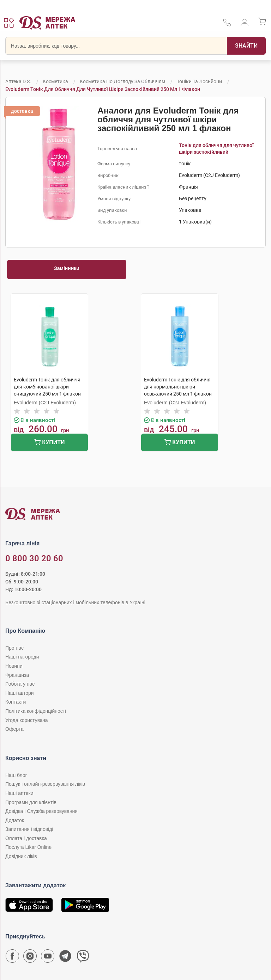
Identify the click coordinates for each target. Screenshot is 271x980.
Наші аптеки (19, 793)
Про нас (14, 648)
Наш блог (16, 775)
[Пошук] (246, 46)
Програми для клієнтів (31, 802)
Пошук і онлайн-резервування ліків (45, 784)
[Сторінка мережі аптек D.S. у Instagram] (30, 958)
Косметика (55, 81)
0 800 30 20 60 (34, 558)
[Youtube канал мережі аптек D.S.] (48, 958)
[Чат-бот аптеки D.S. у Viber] (83, 958)
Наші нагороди (22, 657)
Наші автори (20, 693)
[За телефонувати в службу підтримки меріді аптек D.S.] (227, 25)
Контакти (16, 702)
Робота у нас (20, 684)
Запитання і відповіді (29, 829)
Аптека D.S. (18, 81)
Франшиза (17, 675)
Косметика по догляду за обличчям (122, 81)
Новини (14, 666)
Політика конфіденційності (36, 711)
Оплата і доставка (26, 838)
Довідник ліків (21, 856)
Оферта (14, 729)
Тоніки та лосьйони (199, 81)
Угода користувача (26, 720)
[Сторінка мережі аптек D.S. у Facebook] (12, 958)
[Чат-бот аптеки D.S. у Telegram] (65, 958)
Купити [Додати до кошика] (49, 443)
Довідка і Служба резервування (41, 811)
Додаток (15, 820)
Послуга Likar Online (28, 847)
